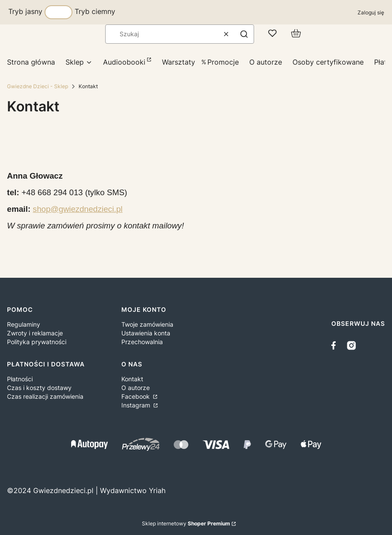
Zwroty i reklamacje (35, 333)
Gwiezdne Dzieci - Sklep (38, 86)
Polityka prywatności (37, 342)
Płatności (20, 379)
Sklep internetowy (186, 523)
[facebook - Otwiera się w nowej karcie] (336, 345)
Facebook (136, 396)
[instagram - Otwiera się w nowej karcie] (351, 345)
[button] (244, 34)
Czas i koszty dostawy (39, 388)
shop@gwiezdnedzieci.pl (78, 209)
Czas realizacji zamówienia (45, 396)
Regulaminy (24, 324)
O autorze (136, 388)
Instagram (137, 405)
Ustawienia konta (146, 333)
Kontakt (132, 379)
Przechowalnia (142, 342)
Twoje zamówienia (147, 324)
